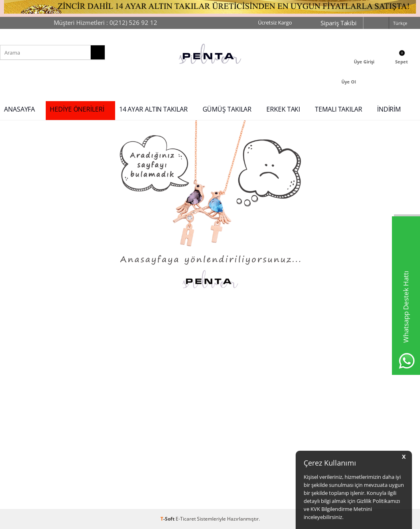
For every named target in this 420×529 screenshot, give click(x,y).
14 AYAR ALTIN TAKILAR (153, 109)
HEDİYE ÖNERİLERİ (77, 109)
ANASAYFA (19, 109)
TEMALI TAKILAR (339, 109)
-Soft (168, 519)
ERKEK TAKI (283, 109)
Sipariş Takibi (339, 23)
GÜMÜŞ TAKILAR (227, 109)
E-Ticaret (186, 519)
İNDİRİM (389, 109)
